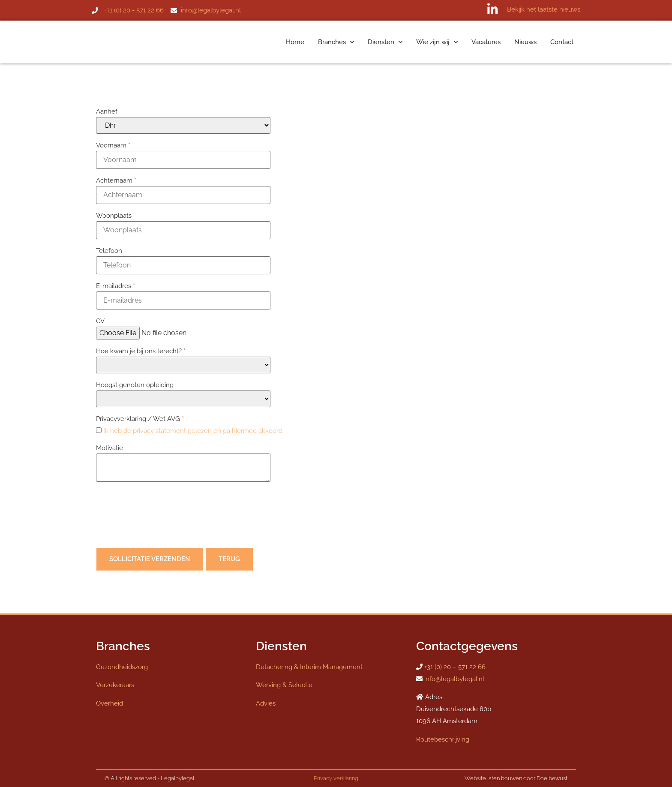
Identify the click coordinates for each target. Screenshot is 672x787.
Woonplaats (114, 216)
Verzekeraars (115, 685)
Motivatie (109, 448)
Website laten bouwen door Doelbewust (516, 778)
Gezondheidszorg (122, 667)
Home (295, 42)
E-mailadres (115, 286)
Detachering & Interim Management (309, 667)
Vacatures (486, 42)
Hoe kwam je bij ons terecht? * (141, 351)
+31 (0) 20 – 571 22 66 (455, 667)
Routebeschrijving (443, 739)
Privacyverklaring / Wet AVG (140, 419)
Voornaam (113, 145)
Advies (266, 703)
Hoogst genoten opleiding (135, 385)
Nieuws (525, 42)
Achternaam (116, 180)
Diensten (385, 42)
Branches (336, 42)
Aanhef (107, 111)
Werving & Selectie (284, 685)
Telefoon (109, 251)
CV (100, 321)
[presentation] (161, 517)
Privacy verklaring (336, 778)
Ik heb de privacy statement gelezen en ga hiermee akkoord (193, 431)
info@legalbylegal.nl (454, 679)
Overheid (109, 703)
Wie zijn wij (437, 42)
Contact (562, 42)
